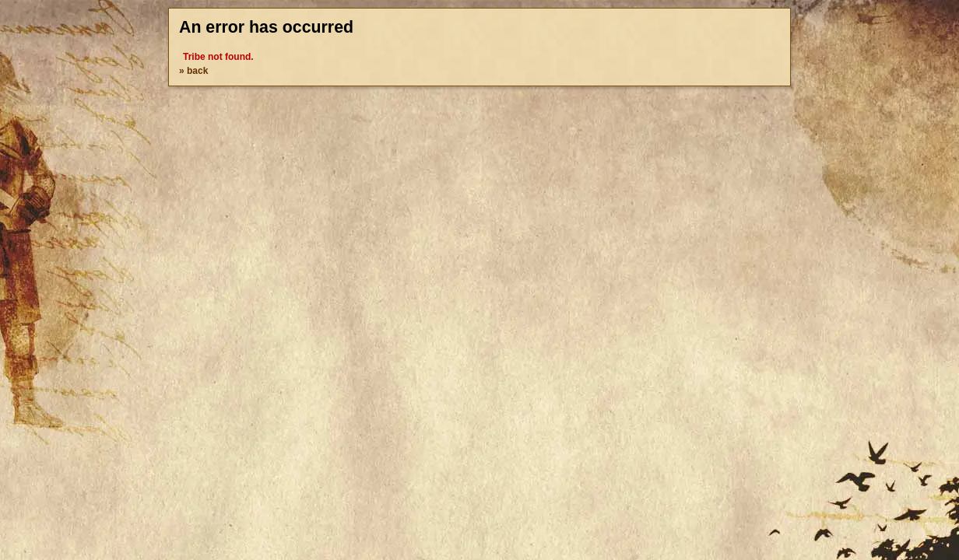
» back (193, 71)
